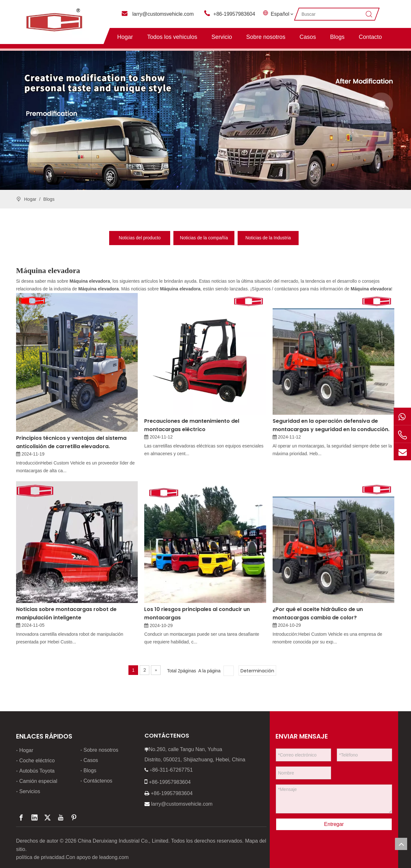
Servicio (222, 37)
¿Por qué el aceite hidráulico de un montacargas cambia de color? (318, 613)
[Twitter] (48, 818)
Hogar (125, 37)
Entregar (334, 824)
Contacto (370, 37)
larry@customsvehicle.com (163, 14)
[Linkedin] (34, 818)
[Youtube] (61, 818)
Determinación (257, 671)
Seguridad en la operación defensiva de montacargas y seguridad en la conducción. (331, 425)
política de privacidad (40, 857)
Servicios (30, 791)
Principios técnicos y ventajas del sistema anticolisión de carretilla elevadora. (71, 442)
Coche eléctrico (37, 761)
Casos (308, 37)
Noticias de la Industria (268, 238)
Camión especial (38, 781)
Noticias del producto (140, 238)
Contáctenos (98, 781)
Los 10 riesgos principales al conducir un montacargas (197, 613)
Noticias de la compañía (204, 238)
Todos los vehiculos (172, 37)
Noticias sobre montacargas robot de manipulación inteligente (66, 613)
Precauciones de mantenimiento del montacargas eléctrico (192, 425)
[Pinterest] (74, 818)
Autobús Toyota (37, 771)
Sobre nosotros (266, 37)
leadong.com (114, 857)
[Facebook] (21, 818)
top (401, 844)
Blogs (337, 37)
